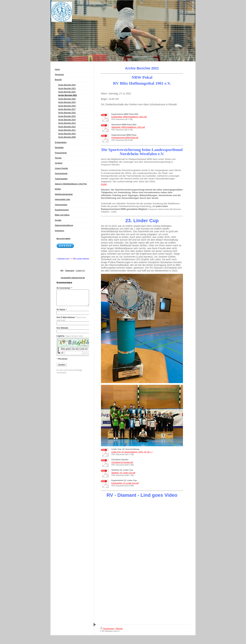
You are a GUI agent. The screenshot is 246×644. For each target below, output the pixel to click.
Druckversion (107, 628)
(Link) (104, 184)
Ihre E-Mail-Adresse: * (71, 322)
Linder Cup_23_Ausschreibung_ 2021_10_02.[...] (132, 452)
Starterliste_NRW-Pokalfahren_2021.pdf (128, 127)
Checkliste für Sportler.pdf (122, 462)
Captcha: (70, 339)
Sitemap (119, 628)
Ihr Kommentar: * (64, 288)
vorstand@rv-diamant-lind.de (73, 278)
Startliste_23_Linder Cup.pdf (123, 473)
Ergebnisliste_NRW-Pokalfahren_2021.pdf (129, 117)
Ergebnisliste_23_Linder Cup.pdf (125, 483)
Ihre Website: (63, 331)
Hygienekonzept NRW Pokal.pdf (125, 138)
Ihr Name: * (62, 313)
